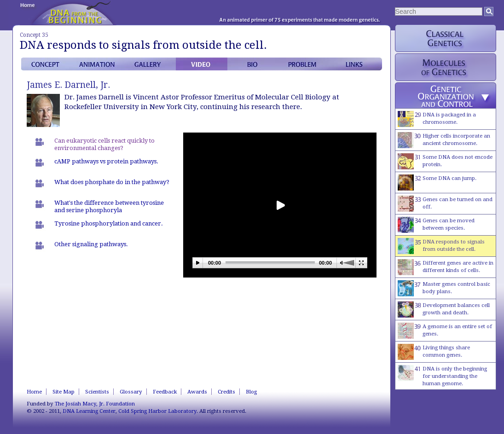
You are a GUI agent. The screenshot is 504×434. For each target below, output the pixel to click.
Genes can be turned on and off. (445, 204)
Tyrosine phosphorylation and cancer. (109, 223)
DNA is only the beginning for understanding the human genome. (442, 376)
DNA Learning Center (89, 411)
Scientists (97, 392)
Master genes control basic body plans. (444, 288)
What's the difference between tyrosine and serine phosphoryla (109, 206)
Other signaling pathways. (91, 244)
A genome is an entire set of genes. (445, 331)
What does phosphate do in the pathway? (112, 182)
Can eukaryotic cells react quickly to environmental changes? (104, 144)
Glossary (131, 392)
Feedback (165, 392)
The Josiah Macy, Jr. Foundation (95, 404)
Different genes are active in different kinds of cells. (446, 267)
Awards (197, 392)
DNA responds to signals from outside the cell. (441, 246)
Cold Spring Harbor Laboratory (157, 411)
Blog (251, 392)
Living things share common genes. (434, 352)
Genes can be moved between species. (436, 225)
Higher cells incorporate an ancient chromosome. (444, 140)
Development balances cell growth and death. (444, 310)
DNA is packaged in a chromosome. (437, 119)
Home (34, 392)
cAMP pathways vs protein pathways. (106, 161)
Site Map (64, 392)
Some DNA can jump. (437, 182)
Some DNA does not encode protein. (445, 161)
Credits (226, 392)
